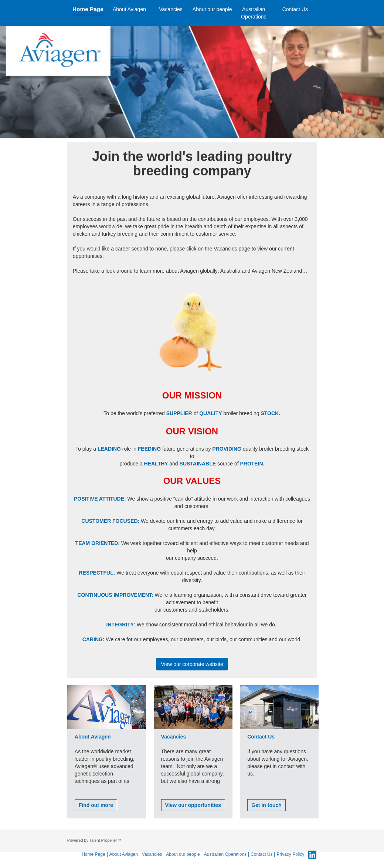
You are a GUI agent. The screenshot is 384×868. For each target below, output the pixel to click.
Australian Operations (254, 13)
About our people (212, 9)
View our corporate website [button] (192, 664)
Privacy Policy (290, 854)
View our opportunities (193, 805)
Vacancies (171, 9)
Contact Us (295, 9)
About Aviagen (129, 9)
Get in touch (266, 805)
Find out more (96, 805)
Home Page (88, 9)
